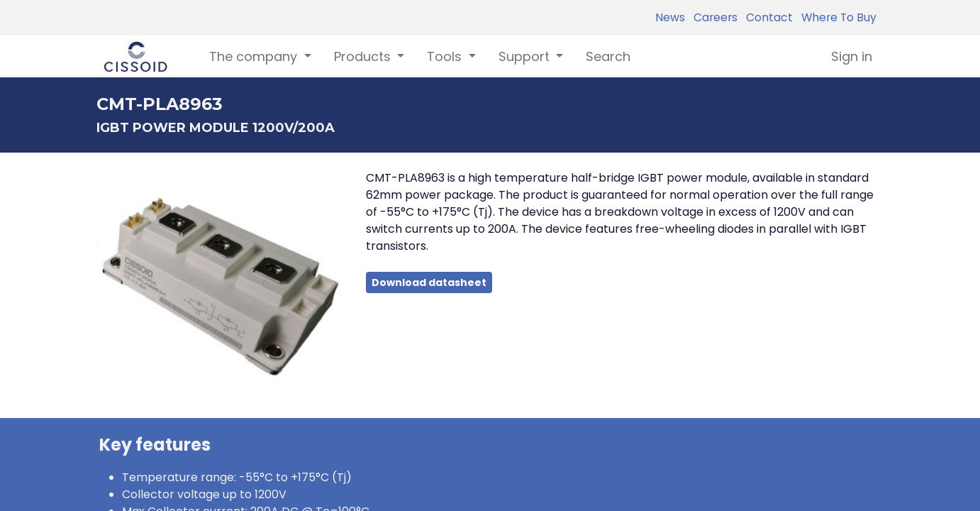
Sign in (852, 56)
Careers (713, 17)
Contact (767, 17)
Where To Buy (836, 17)
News (670, 17)
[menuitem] (608, 56)
